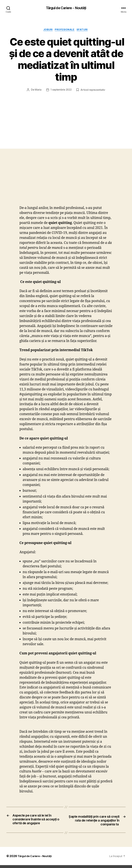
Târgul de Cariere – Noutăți (34, 851)
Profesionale (65, 30)
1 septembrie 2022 (62, 79)
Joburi (47, 30)
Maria (40, 79)
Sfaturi (84, 30)
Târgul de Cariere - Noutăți (66, 8)
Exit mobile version (66, 864)
